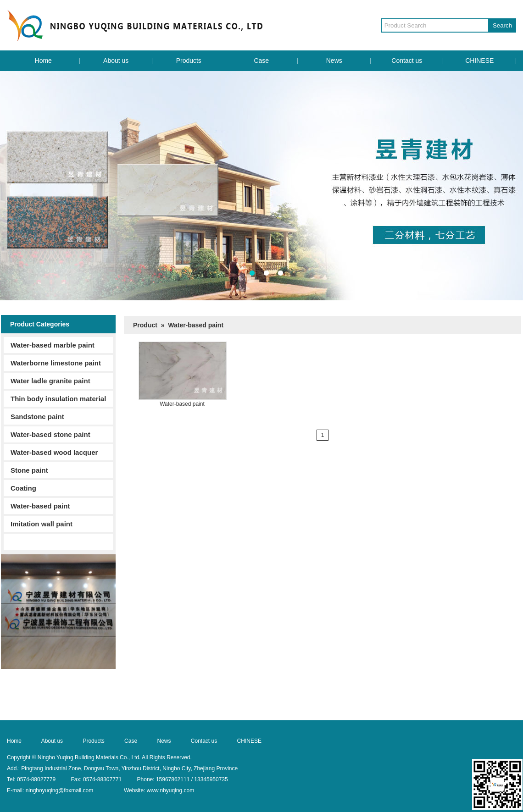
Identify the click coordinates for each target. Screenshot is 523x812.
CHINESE (479, 61)
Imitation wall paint (42, 524)
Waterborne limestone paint (56, 363)
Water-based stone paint (50, 434)
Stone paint (29, 470)
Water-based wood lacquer (54, 452)
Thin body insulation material (58, 399)
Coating (23, 488)
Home (43, 61)
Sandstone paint (37, 417)
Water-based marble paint (53, 345)
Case (261, 61)
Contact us (407, 61)
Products (189, 61)
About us (116, 61)
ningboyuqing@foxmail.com (60, 790)
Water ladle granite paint (50, 381)
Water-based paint (40, 506)
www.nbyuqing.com (170, 790)
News (334, 61)
